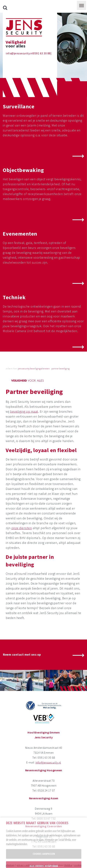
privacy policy (54, 863)
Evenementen (20, 221)
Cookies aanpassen (44, 841)
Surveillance (19, 94)
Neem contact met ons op (22, 642)
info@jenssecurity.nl (19, 41)
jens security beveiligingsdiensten (34, 356)
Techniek (14, 284)
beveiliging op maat (24, 399)
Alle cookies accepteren (44, 853)
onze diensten (22, 515)
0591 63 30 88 (42, 41)
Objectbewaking (23, 157)
